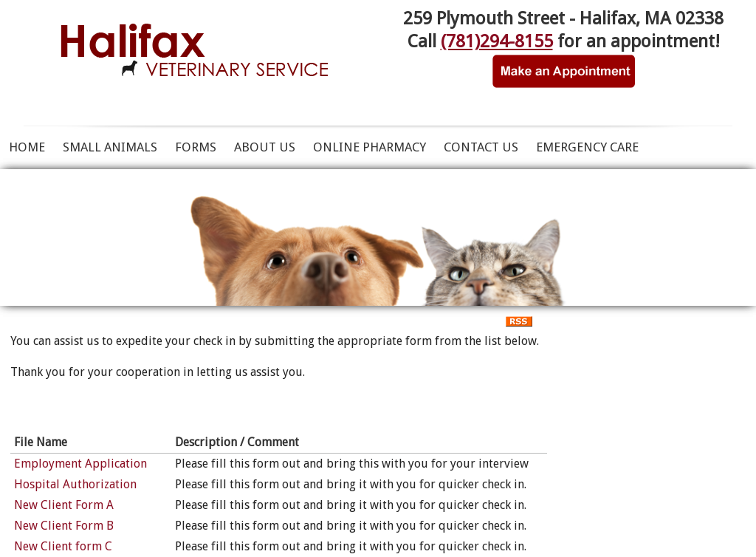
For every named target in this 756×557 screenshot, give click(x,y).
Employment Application (80, 464)
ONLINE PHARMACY (370, 147)
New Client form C (63, 546)
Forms (196, 147)
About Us (265, 147)
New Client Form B (64, 526)
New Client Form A (64, 505)
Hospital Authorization (75, 484)
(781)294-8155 (497, 41)
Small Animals (110, 147)
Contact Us (481, 147)
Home (27, 147)
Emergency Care (587, 147)
